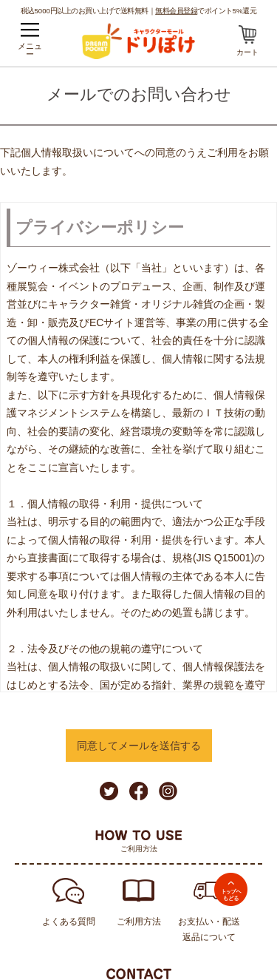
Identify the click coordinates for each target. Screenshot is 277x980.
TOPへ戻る (231, 889)
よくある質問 (69, 922)
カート (247, 52)
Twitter (109, 791)
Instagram (168, 791)
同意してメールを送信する (139, 746)
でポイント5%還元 (206, 10)
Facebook (138, 791)
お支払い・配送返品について (209, 929)
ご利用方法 (139, 922)
